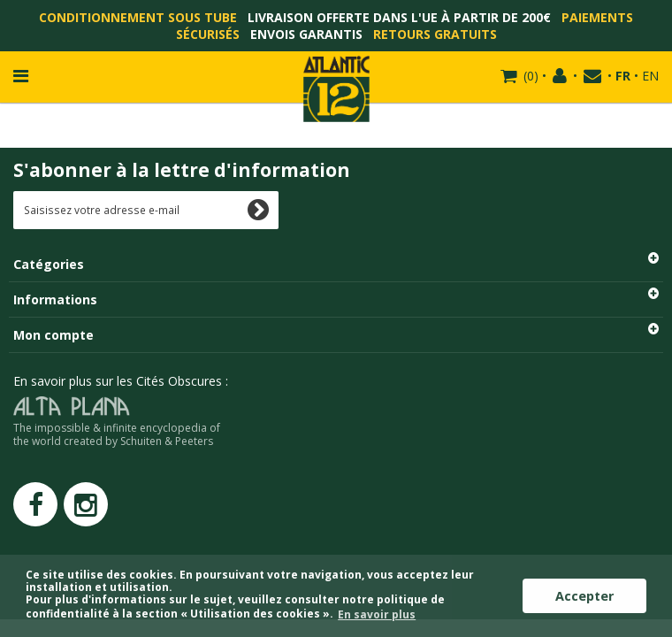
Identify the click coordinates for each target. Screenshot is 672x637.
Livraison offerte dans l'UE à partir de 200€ (399, 17)
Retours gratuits (435, 34)
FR (623, 76)
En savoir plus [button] (377, 614)
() (529, 76)
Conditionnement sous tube (138, 17)
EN (650, 76)
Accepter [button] (584, 596)
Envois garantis (306, 34)
